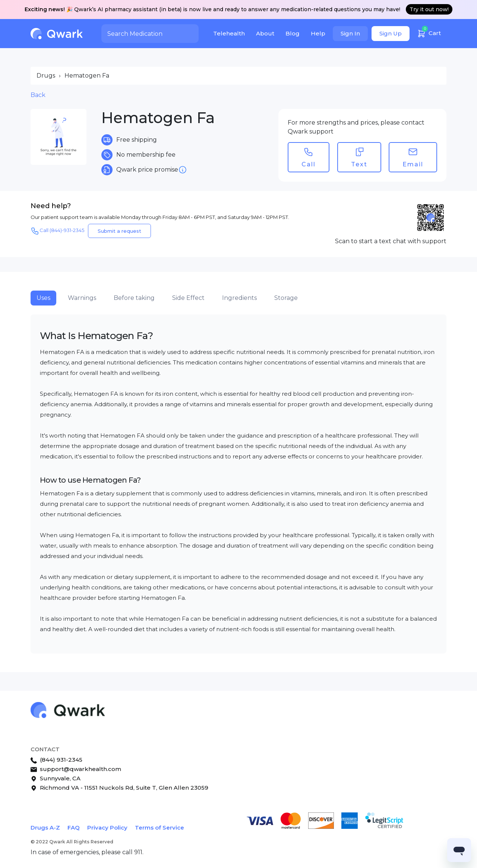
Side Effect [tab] (188, 298)
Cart (429, 32)
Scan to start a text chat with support (391, 241)
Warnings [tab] (82, 298)
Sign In (350, 33)
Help (318, 33)
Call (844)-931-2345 (57, 231)
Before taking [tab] (134, 298)
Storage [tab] (286, 298)
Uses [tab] (43, 298)
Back (38, 95)
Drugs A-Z (45, 828)
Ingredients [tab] (239, 298)
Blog (293, 33)
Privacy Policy (107, 828)
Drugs (46, 76)
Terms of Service (159, 828)
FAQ (74, 828)
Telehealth (229, 33)
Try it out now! (429, 9)
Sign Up (391, 33)
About (265, 33)
